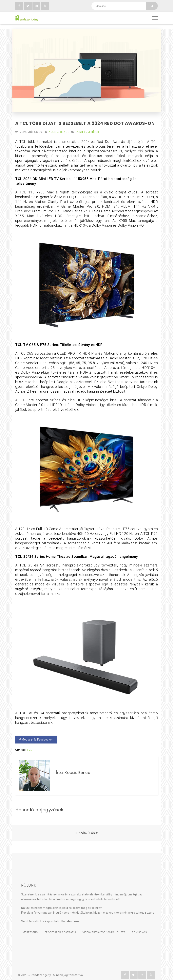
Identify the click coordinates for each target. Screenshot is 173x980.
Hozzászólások (87, 829)
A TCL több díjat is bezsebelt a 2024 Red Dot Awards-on (85, 119)
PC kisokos (144, 928)
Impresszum (30, 928)
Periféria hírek (88, 128)
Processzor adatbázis (62, 928)
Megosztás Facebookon (36, 735)
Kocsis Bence (59, 128)
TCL (29, 746)
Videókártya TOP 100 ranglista (107, 928)
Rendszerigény (41, 970)
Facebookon (70, 917)
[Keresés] (152, 6)
